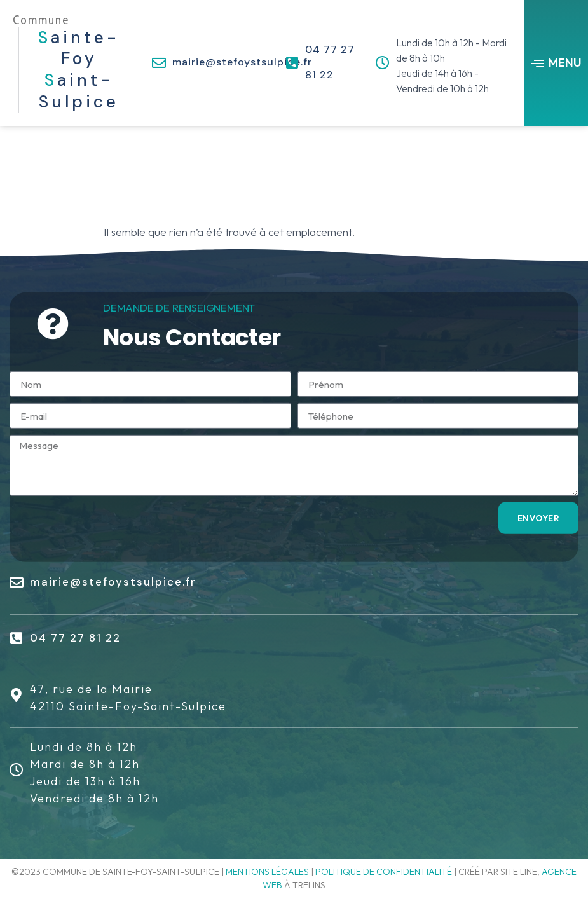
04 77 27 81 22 (75, 638)
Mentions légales (267, 872)
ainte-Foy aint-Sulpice (79, 70)
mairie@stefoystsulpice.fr (242, 62)
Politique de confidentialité (384, 872)
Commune (41, 20)
